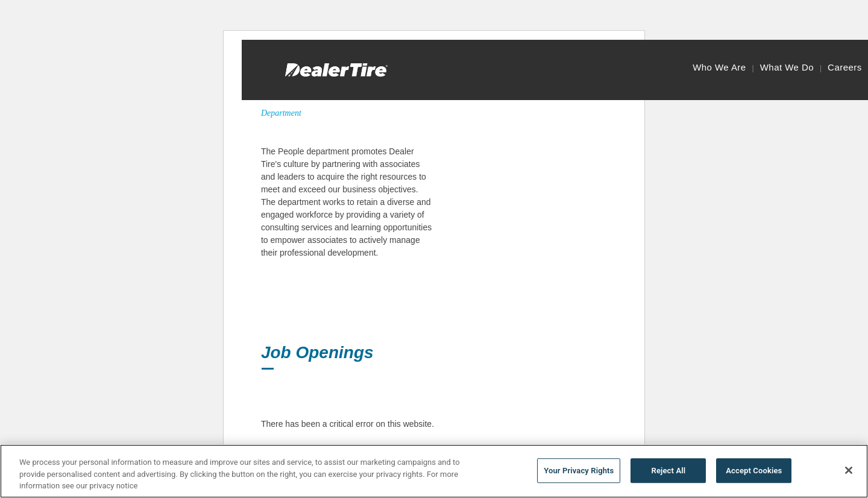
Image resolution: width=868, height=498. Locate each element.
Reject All (669, 471)
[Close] (849, 470)
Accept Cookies (754, 471)
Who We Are (719, 67)
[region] (434, 471)
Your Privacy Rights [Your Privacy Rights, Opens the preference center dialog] (579, 471)
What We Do (787, 67)
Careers (845, 67)
